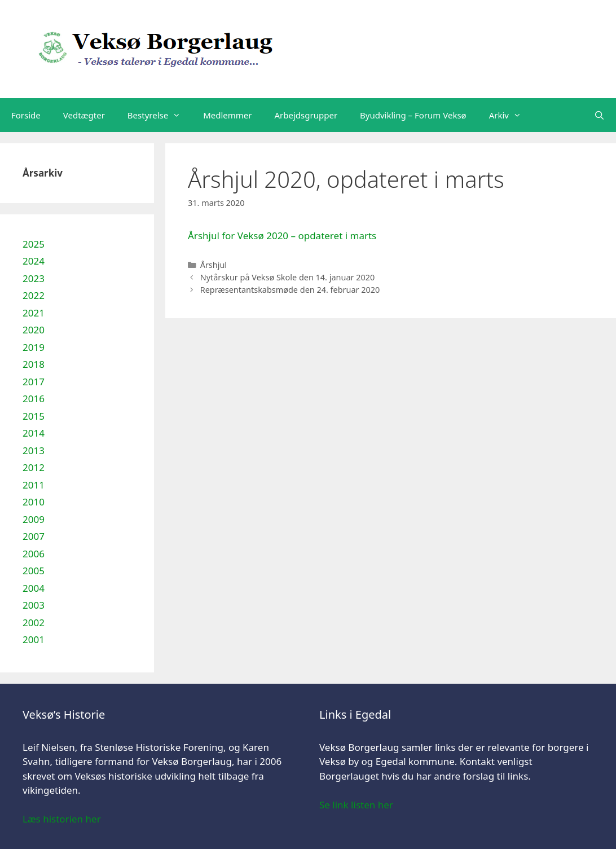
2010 (34, 502)
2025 (34, 244)
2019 (34, 347)
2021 (34, 313)
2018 (34, 364)
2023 (34, 278)
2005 (34, 571)
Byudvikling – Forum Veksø (413, 115)
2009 (34, 519)
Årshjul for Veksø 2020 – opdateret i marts (282, 236)
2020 (34, 330)
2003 (34, 605)
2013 (34, 450)
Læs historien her (62, 819)
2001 (34, 639)
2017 (34, 382)
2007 (34, 536)
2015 (34, 416)
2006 (34, 554)
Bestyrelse (160, 115)
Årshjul (214, 265)
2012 (34, 467)
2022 (34, 295)
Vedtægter (84, 115)
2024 (34, 261)
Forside (26, 115)
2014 (34, 433)
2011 (34, 485)
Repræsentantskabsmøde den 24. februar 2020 (290, 290)
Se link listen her (356, 805)
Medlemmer (227, 115)
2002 (34, 623)
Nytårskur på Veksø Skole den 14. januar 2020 (288, 277)
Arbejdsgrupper (306, 115)
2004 (34, 588)
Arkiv (511, 115)
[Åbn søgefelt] (599, 115)
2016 (34, 399)
